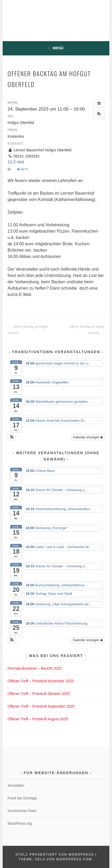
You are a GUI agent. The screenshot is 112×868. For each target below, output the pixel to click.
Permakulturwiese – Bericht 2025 (35, 668)
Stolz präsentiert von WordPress (55, 855)
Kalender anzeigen (88, 437)
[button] (99, 114)
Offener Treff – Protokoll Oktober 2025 (39, 694)
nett (23, 169)
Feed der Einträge (22, 798)
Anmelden (16, 785)
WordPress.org (20, 823)
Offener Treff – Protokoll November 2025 (41, 681)
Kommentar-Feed (22, 811)
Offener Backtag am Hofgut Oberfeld (28, 330)
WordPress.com (74, 859)
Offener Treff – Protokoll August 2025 (38, 719)
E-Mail (16, 162)
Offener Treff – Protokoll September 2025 (41, 706)
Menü (58, 48)
